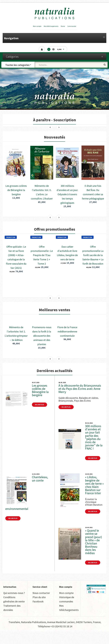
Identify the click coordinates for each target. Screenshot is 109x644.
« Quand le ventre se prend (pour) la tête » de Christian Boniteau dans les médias (94, 554)
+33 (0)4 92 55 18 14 (61, 639)
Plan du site (39, 610)
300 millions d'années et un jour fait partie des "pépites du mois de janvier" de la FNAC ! (94, 450)
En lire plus (39, 417)
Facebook (38, 614)
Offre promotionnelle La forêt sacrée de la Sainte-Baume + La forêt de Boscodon (93, 263)
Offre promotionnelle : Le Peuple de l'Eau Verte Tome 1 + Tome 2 (42, 263)
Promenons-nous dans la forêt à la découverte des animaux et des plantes (42, 348)
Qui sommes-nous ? (14, 605)
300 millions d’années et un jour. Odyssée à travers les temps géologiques (67, 183)
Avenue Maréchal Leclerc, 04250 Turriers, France (74, 635)
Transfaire (14, 635)
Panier (63, 26)
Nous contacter (41, 605)
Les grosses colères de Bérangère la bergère (16, 179)
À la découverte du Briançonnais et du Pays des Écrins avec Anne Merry (80, 401)
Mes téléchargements (51, 26)
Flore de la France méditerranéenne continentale (67, 344)
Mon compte (37, 26)
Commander (72, 26)
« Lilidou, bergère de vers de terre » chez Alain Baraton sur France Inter (94, 498)
